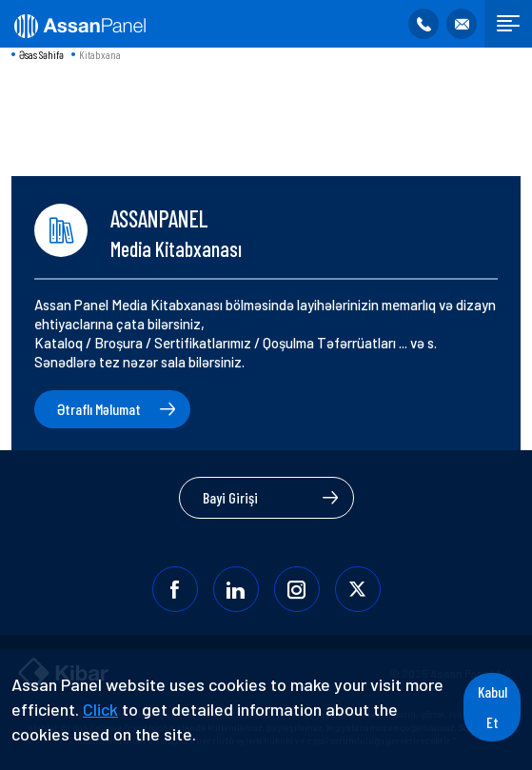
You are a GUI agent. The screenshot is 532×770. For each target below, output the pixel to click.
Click (100, 709)
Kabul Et (493, 707)
